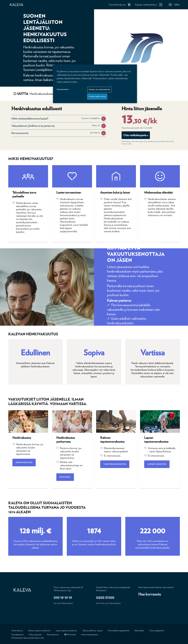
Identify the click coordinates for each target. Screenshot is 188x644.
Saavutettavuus (53, 635)
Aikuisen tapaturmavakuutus (39, 631)
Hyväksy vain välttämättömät (99, 90)
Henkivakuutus (24, 462)
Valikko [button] (177, 5)
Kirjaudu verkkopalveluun (146, 5)
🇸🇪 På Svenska (70, 635)
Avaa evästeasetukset (90, 635)
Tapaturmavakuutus (115, 464)
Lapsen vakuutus (157, 464)
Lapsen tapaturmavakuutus (67, 631)
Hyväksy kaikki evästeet (97, 97)
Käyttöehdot (139, 631)
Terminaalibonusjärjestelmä (118, 631)
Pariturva (65, 477)
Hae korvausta (150, 594)
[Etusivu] (19, 5)
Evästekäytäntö (17, 635)
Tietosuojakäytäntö (157, 631)
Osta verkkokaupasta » (136, 135)
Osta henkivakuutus (117, 5)
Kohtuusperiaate (35, 635)
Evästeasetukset (63, 89)
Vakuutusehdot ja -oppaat (93, 631)
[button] (104, 119)
